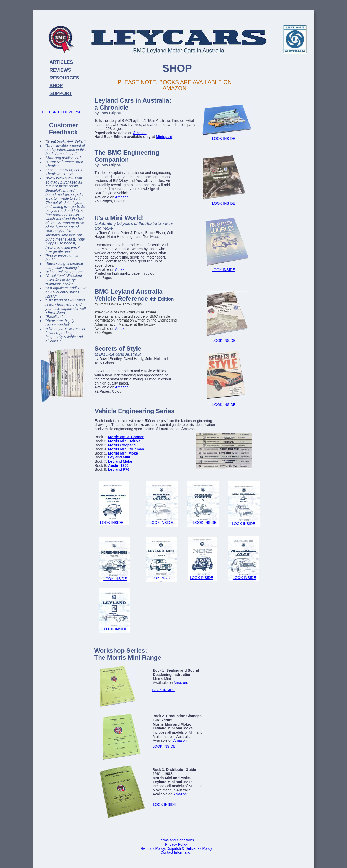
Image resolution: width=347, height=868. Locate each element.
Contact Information (177, 852)
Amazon (140, 133)
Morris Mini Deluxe (124, 441)
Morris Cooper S (122, 445)
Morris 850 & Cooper (126, 437)
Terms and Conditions (176, 840)
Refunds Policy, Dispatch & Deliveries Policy (176, 848)
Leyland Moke (120, 461)
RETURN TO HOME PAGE (63, 112)
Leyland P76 (119, 469)
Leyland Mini (119, 457)
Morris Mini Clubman (126, 449)
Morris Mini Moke (123, 453)
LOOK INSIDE (161, 523)
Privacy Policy (176, 844)
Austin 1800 (118, 466)
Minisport (164, 137)
